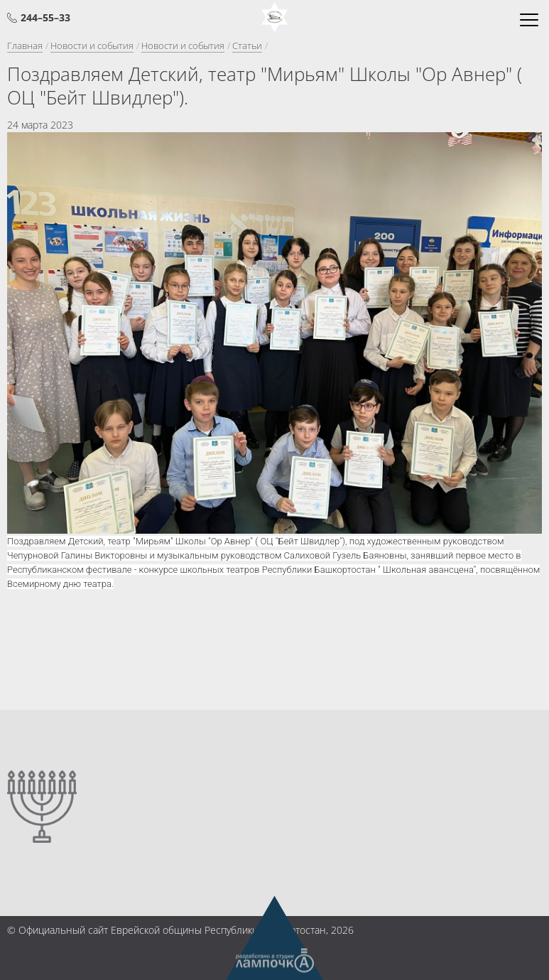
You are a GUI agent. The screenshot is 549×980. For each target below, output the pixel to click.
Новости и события (92, 45)
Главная (25, 45)
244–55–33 (45, 17)
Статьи (247, 45)
